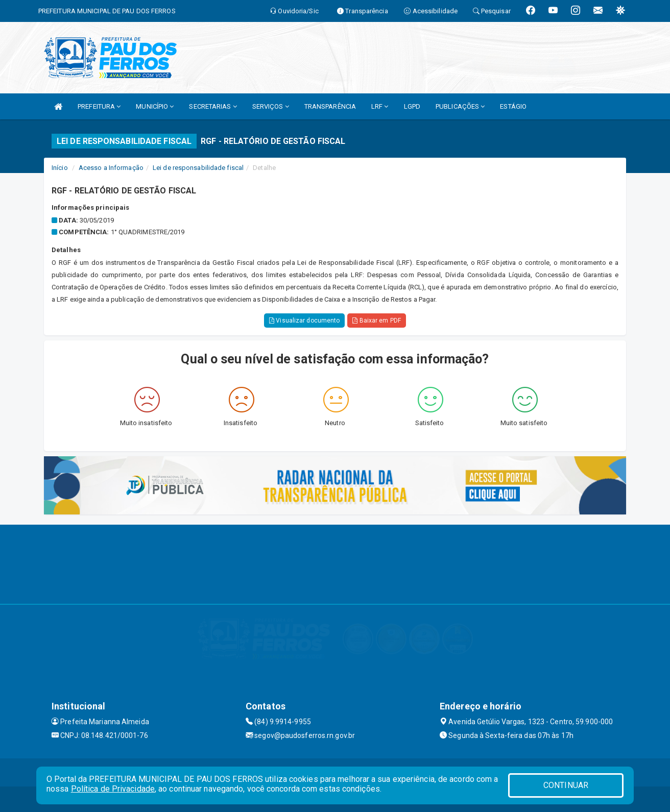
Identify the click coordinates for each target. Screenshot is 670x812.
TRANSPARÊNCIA (330, 106)
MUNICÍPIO (155, 106)
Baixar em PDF (377, 321)
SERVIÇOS (271, 106)
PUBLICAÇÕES (460, 106)
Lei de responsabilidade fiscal (198, 168)
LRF (380, 106)
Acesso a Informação (111, 168)
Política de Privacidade (113, 789)
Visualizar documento (304, 321)
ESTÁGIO (513, 106)
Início (60, 168)
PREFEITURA (99, 106)
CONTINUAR (566, 785)
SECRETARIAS (213, 106)
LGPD (412, 106)
